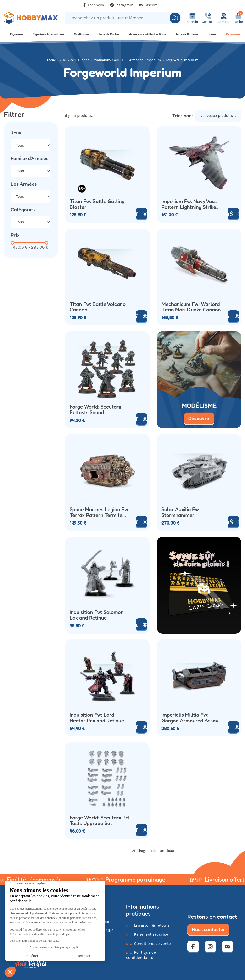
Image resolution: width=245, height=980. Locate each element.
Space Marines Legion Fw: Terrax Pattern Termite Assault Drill (100, 512)
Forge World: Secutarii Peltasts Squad (95, 410)
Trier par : (183, 116)
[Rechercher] (175, 18)
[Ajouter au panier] (233, 522)
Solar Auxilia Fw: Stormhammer (181, 512)
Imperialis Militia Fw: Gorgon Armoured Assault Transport (192, 718)
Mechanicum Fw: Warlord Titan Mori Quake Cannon (191, 307)
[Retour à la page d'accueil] (31, 18)
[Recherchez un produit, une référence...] (118, 18)
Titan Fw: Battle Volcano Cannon (98, 307)
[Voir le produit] (141, 213)
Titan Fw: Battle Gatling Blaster (97, 204)
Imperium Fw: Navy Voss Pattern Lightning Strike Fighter (189, 204)
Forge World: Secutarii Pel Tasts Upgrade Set (100, 821)
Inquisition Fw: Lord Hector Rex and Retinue (97, 718)
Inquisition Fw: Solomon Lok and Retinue (97, 615)
